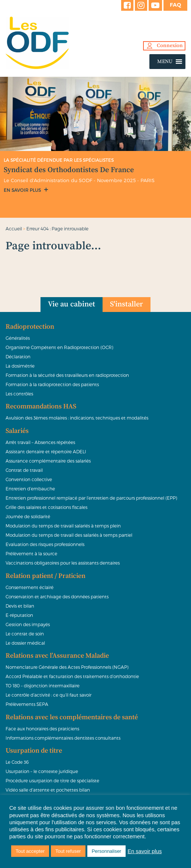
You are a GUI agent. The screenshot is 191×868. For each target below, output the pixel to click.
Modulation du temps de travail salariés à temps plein (63, 526)
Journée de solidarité (28, 516)
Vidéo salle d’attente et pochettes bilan (48, 790)
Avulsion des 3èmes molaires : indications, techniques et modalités (77, 418)
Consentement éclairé (30, 587)
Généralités (18, 338)
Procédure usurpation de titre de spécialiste (52, 780)
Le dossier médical (25, 643)
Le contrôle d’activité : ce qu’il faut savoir (48, 695)
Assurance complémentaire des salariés (48, 461)
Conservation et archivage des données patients (57, 596)
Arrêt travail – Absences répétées (40, 442)
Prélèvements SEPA (27, 704)
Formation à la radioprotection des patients (52, 384)
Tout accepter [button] (30, 851)
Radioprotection (30, 327)
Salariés (17, 431)
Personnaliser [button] (107, 851)
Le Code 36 (17, 762)
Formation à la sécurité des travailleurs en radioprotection (67, 375)
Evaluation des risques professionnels (45, 544)
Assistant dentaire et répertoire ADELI (46, 451)
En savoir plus (23, 190)
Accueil (14, 228)
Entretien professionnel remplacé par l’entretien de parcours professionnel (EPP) (91, 498)
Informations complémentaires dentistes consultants (63, 738)
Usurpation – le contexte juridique (42, 771)
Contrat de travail (24, 470)
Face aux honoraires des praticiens (42, 729)
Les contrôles (19, 394)
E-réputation (19, 615)
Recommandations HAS (41, 407)
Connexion (170, 46)
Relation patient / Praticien (46, 576)
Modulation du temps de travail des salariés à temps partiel (69, 535)
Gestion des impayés (28, 624)
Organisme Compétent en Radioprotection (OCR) (59, 347)
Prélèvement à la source (31, 553)
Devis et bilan (20, 606)
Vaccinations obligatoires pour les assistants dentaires (63, 563)
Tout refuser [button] (68, 851)
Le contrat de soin (25, 634)
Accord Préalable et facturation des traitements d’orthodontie (72, 676)
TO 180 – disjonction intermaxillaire (43, 685)
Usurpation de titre (34, 751)
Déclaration (18, 356)
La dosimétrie (20, 366)
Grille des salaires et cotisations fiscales (46, 507)
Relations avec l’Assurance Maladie (57, 656)
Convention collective (29, 479)
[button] (165, 62)
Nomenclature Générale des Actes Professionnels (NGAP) (67, 667)
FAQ (175, 5)
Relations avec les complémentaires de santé (72, 717)
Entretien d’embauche (30, 489)
